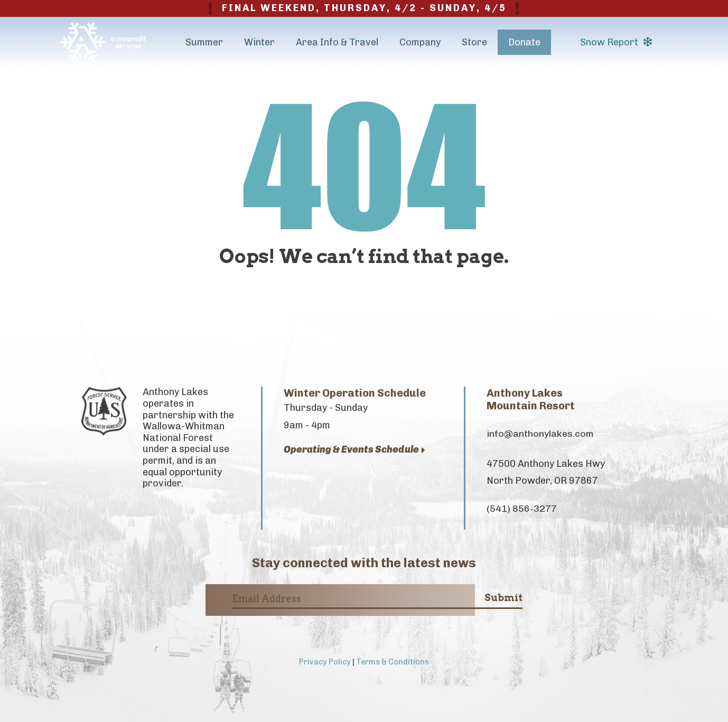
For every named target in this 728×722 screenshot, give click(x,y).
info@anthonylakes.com (540, 434)
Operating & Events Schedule (354, 450)
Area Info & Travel (337, 42)
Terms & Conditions (393, 662)
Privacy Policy (325, 662)
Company (420, 42)
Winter (259, 42)
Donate (524, 42)
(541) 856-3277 (522, 509)
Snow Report (616, 42)
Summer (204, 42)
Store (474, 42)
